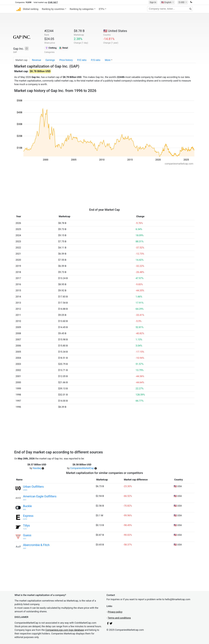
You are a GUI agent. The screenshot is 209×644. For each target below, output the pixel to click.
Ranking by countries (53, 9)
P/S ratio (96, 60)
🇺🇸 (167, 2)
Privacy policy (115, 612)
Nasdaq (37, 468)
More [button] (108, 60)
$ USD (182, 2)
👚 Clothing (51, 48)
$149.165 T (53, 2)
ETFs (102, 9)
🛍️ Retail (64, 48)
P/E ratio (82, 60)
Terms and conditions (119, 618)
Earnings (50, 60)
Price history (66, 60)
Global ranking (31, 9)
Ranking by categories (82, 9)
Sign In (153, 2)
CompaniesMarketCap (82, 468)
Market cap (21, 60)
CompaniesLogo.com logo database (65, 630)
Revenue (37, 60)
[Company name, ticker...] (170, 9)
